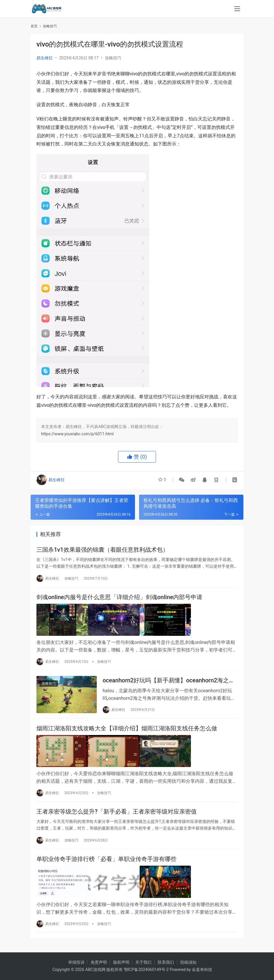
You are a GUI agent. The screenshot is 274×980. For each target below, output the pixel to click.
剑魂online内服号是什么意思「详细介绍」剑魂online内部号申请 (119, 599)
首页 (34, 26)
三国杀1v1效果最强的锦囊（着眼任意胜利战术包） (102, 550)
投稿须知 (188, 962)
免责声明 (99, 962)
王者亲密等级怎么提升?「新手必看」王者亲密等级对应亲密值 (117, 814)
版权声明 (121, 962)
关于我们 (143, 962)
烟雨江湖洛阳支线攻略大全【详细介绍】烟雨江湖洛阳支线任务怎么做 (127, 731)
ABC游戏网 (95, 970)
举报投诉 (76, 962)
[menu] (237, 9)
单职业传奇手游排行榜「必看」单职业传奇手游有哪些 (106, 862)
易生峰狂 (45, 58)
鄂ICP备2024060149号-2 (146, 970)
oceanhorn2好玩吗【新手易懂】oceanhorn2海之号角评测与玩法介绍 (169, 682)
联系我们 (166, 962)
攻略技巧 (113, 58)
